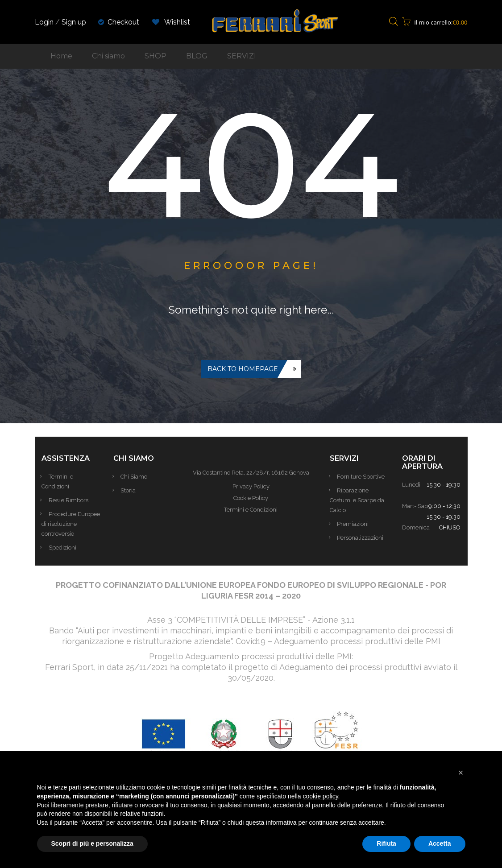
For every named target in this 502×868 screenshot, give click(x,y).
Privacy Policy (251, 486)
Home (61, 56)
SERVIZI (242, 56)
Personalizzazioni (362, 538)
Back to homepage (243, 369)
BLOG (197, 56)
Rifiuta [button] (386, 843)
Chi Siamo (136, 477)
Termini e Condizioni (251, 510)
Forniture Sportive (363, 477)
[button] (461, 773)
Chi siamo (108, 56)
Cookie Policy (251, 498)
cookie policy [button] (320, 796)
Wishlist (171, 22)
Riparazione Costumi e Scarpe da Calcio (357, 500)
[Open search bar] (394, 22)
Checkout (123, 22)
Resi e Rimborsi (71, 500)
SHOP (156, 56)
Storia (130, 490)
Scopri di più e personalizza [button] (92, 843)
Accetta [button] (440, 843)
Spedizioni (64, 557)
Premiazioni (355, 524)
